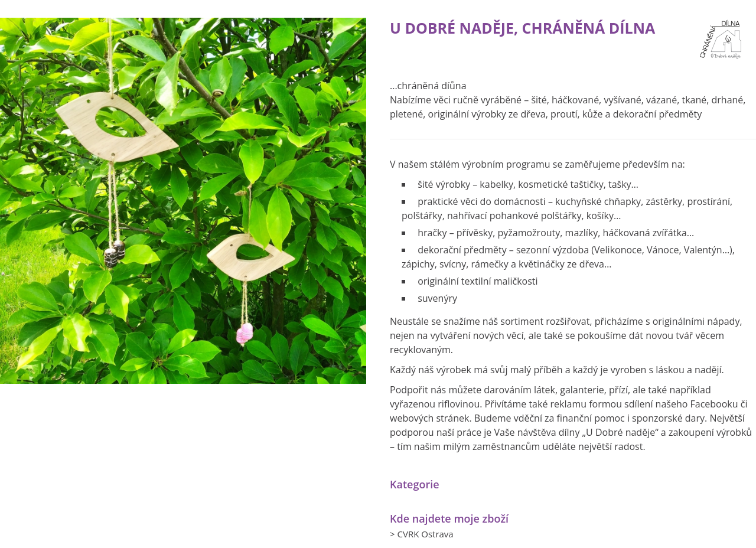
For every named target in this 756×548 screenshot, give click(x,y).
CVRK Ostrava (425, 534)
